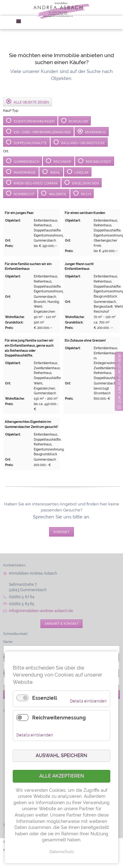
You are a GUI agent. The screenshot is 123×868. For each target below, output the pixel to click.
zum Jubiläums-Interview (119, 379)
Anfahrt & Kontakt (62, 624)
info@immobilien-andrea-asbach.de (41, 611)
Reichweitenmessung (59, 718)
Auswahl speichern (62, 756)
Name (8, 642)
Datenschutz (62, 852)
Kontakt (62, 532)
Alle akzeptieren (62, 776)
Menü (21, 22)
